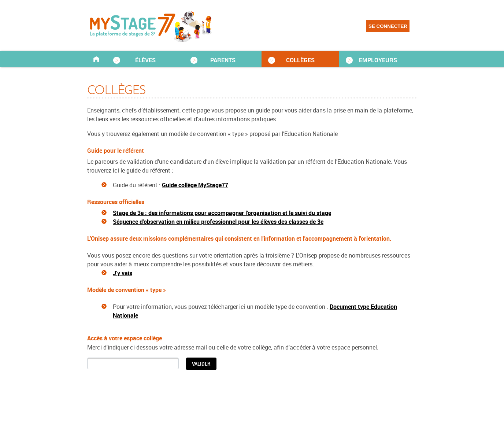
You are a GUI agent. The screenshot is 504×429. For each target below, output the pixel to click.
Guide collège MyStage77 (195, 185)
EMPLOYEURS (378, 60)
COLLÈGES (300, 60)
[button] (201, 364)
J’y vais (123, 273)
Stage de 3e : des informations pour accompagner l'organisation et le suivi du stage (222, 213)
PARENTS (223, 60)
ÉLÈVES (145, 60)
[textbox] (133, 363)
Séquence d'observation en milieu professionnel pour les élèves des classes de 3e (218, 222)
